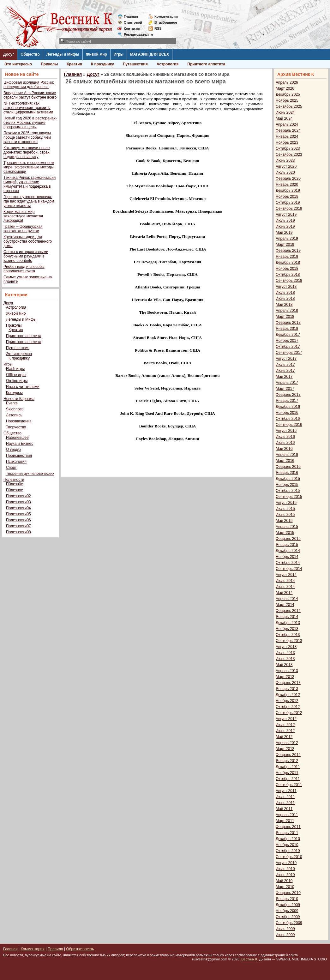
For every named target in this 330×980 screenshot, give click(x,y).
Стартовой (133, 22)
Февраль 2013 (288, 683)
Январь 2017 (287, 401)
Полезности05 (18, 514)
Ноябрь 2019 (287, 197)
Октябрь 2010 (288, 851)
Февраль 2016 (288, 467)
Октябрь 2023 (288, 148)
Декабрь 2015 (288, 479)
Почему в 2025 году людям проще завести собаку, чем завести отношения (27, 137)
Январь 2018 (287, 329)
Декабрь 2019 (288, 191)
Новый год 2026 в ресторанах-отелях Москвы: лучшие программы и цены (30, 123)
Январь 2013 (287, 689)
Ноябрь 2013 (287, 629)
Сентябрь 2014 (289, 569)
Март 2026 (285, 88)
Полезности (14, 480)
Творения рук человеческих (30, 474)
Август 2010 (286, 863)
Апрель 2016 (287, 455)
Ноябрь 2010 (287, 845)
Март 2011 (285, 821)
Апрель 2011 (287, 815)
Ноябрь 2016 (287, 413)
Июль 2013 (285, 653)
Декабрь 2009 (288, 905)
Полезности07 (18, 526)
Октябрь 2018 (288, 275)
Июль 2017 (285, 365)
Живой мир (96, 54)
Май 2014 (284, 593)
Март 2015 (285, 533)
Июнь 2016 (285, 443)
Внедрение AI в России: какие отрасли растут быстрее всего (30, 95)
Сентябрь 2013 (289, 641)
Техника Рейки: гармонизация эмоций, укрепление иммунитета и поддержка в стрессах (30, 184)
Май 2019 (284, 233)
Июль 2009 (285, 929)
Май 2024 (284, 118)
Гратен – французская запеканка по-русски (23, 229)
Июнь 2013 (285, 659)
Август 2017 (286, 359)
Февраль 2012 (288, 755)
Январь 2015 (287, 545)
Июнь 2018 (285, 299)
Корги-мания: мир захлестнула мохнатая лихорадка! (23, 216)
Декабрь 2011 (288, 767)
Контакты (132, 28)
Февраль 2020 (288, 178)
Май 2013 (284, 665)
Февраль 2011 (288, 827)
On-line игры (17, 381)
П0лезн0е (15, 484)
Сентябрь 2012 (289, 713)
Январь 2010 (287, 899)
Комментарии (166, 16)
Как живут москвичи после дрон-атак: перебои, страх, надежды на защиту (27, 152)
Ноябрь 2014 (287, 557)
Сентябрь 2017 (289, 353)
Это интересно (18, 64)
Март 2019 (285, 245)
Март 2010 (285, 887)
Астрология (168, 64)
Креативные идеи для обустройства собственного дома (28, 241)
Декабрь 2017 (288, 335)
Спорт (11, 468)
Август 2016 (286, 431)
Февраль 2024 (288, 130)
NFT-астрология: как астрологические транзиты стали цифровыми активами (28, 108)
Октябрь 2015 (288, 491)
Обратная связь (80, 949)
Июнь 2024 (285, 112)
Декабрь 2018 (288, 263)
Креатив (74, 64)
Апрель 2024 (287, 124)
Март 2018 (285, 317)
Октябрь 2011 (288, 779)
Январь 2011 (287, 833)
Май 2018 (284, 305)
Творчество (16, 427)
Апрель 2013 (287, 671)
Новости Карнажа (19, 399)
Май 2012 (284, 737)
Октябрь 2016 (288, 419)
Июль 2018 (285, 293)
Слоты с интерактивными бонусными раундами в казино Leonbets (26, 256)
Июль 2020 (285, 172)
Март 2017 (285, 389)
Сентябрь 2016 (289, 425)
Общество (30, 54)
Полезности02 (18, 496)
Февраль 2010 (288, 893)
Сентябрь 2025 (289, 106)
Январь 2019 (287, 257)
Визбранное (166, 22)
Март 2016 (285, 461)
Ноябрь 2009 (287, 911)
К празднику (102, 64)
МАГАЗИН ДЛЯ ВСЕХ (150, 54)
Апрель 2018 (287, 311)
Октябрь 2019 (288, 203)
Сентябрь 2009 (289, 923)
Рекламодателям (136, 34)
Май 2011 (284, 809)
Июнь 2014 (285, 587)
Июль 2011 (285, 797)
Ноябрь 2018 (287, 269)
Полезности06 (18, 520)
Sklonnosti (15, 409)
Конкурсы (14, 393)
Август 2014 (286, 575)
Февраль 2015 (288, 539)
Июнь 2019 (285, 227)
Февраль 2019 (288, 251)
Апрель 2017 (287, 383)
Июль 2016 (285, 437)
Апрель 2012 (287, 743)
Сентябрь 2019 (289, 209)
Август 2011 (286, 791)
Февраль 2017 (288, 395)
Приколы (49, 64)
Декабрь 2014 (288, 551)
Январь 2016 (287, 473)
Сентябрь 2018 (289, 281)
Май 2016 (284, 449)
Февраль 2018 (288, 323)
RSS (158, 28)
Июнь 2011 (285, 803)
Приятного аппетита (206, 64)
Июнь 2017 (285, 371)
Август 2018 (286, 287)
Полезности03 (18, 502)
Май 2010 (284, 881)
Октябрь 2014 (288, 563)
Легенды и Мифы (63, 54)
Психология (16, 462)
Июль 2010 (285, 869)
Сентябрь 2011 (289, 785)
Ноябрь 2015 (287, 485)
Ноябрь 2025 (287, 100)
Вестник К (249, 959)
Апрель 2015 (287, 527)
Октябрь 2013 (288, 635)
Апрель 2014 (287, 599)
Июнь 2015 (285, 515)
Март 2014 (285, 605)
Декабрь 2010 (288, 839)
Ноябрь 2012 (287, 701)
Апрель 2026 (287, 82)
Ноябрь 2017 (287, 341)
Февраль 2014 (288, 611)
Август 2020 (286, 166)
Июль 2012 (285, 725)
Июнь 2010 (285, 875)
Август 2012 (286, 719)
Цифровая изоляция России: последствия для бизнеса (29, 85)
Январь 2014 (287, 617)
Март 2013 (285, 677)
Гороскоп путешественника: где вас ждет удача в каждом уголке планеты (29, 201)
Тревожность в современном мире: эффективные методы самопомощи (29, 167)
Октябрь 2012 (288, 707)
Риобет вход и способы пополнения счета (24, 269)
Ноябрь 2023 (287, 142)
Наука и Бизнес (20, 444)
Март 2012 (285, 749)
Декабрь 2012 (288, 695)
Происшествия (19, 456)
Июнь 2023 (285, 160)
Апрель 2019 (287, 239)
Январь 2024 (287, 136)
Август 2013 (286, 647)
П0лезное (15, 490)
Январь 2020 (287, 185)
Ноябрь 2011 (287, 773)
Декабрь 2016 (288, 407)
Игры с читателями (23, 387)
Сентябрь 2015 (289, 497)
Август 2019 (286, 215)
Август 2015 (286, 503)
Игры (119, 54)
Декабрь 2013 (288, 623)
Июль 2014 (285, 581)
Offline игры (16, 375)
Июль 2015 (285, 509)
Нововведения (19, 421)
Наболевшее (17, 438)
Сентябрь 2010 (289, 857)
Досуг (9, 54)
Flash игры (15, 369)
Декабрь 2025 (288, 94)
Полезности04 (18, 508)
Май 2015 (284, 521)
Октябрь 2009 (288, 917)
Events (12, 403)
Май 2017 (284, 377)
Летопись (14, 415)
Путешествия (135, 64)
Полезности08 (18, 532)
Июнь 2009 (285, 935)
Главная (131, 16)
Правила (55, 949)
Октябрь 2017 (288, 347)
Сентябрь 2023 (289, 154)
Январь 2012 (287, 761)
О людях (14, 450)
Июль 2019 (285, 221)
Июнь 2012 (285, 731)
